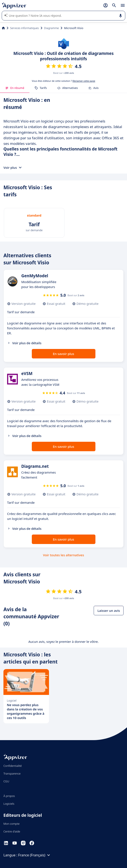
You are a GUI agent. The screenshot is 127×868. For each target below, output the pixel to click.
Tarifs (41, 88)
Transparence (12, 773)
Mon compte (11, 824)
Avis (93, 88)
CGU (6, 781)
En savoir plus (63, 354)
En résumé (15, 88)
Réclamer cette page (84, 81)
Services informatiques (24, 28)
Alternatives (68, 88)
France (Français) (35, 855)
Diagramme (51, 28)
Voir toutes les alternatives (63, 555)
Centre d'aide (12, 831)
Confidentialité (13, 766)
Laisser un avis (109, 611)
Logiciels (9, 804)
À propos (9, 796)
